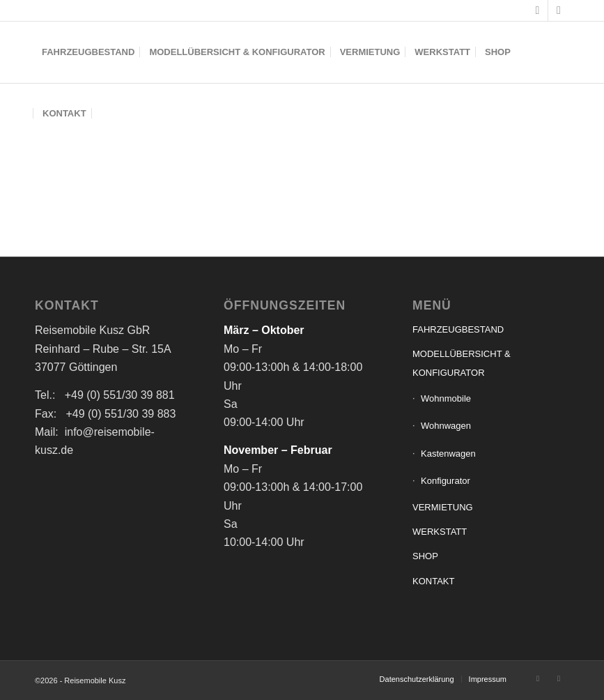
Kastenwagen (448, 454)
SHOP (425, 556)
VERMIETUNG (443, 507)
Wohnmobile (446, 398)
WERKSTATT (440, 532)
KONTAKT (433, 581)
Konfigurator (446, 481)
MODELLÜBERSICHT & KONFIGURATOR (462, 363)
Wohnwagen (446, 426)
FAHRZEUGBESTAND (458, 329)
